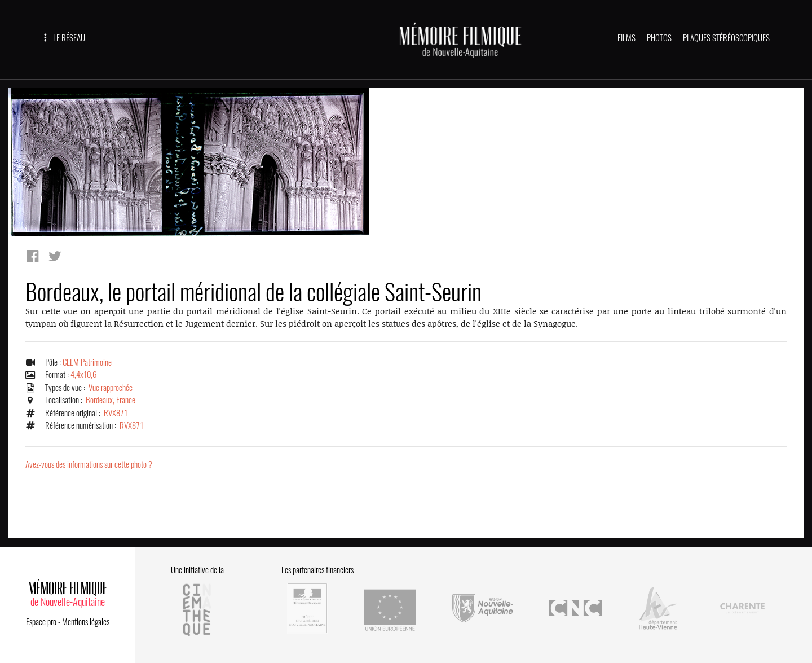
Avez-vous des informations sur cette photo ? (89, 464)
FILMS (626, 38)
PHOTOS (659, 38)
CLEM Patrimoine (87, 362)
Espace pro (41, 622)
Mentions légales (86, 622)
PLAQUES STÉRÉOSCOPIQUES (726, 38)
